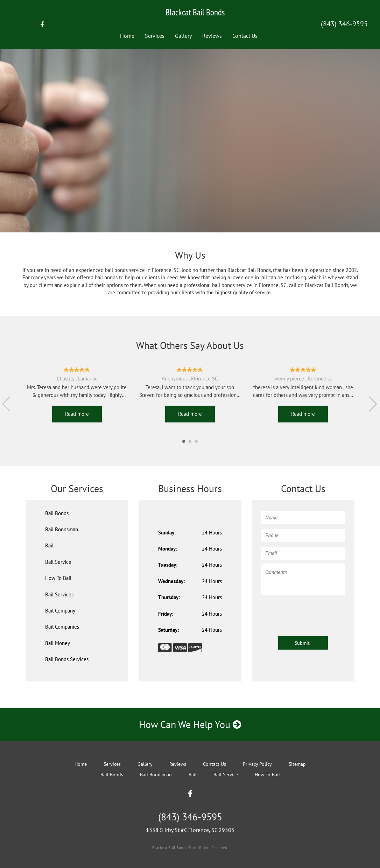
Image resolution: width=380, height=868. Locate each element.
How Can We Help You (190, 724)
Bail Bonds (57, 513)
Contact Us (245, 36)
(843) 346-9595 (344, 24)
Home (127, 36)
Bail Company (60, 611)
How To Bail (58, 578)
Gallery (183, 36)
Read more (77, 414)
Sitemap (297, 764)
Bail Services (59, 594)
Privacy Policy (257, 764)
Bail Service (58, 562)
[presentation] (314, 612)
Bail (49, 545)
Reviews (212, 36)
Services (155, 36)
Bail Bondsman (62, 529)
